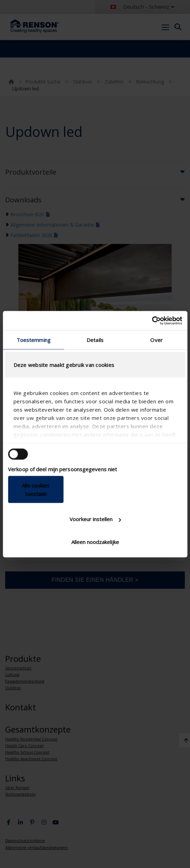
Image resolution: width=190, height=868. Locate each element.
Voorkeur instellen (95, 519)
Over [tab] (156, 340)
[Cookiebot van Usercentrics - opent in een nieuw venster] (152, 321)
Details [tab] (95, 340)
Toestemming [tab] (34, 340)
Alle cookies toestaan (36, 489)
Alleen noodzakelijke (95, 542)
